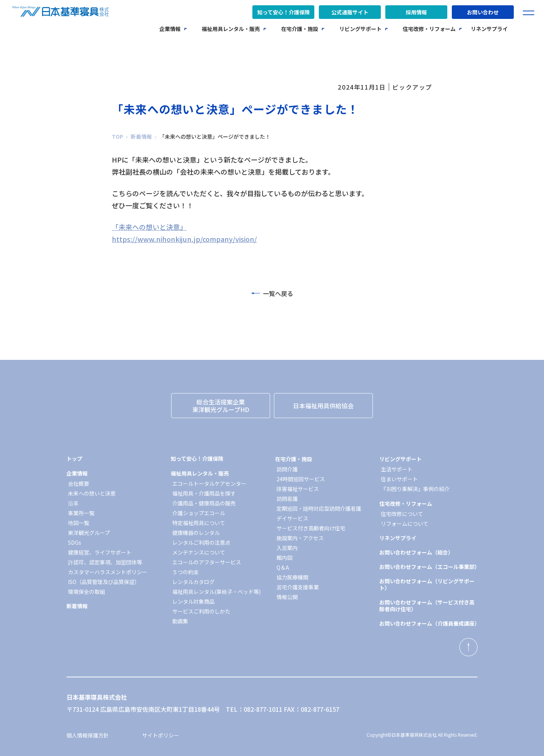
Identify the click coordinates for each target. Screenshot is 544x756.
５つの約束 (185, 572)
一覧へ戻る (272, 293)
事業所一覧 (81, 513)
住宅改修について (402, 514)
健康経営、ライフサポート (100, 552)
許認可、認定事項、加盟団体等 (105, 562)
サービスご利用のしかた (201, 611)
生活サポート (397, 469)
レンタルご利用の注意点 (201, 542)
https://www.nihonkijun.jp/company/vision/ (184, 239)
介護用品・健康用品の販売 (204, 503)
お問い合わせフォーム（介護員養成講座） (428, 623)
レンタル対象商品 (193, 601)
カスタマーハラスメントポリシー (108, 572)
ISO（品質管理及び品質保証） (104, 582)
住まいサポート (399, 479)
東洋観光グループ (89, 533)
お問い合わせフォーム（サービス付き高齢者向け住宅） (427, 606)
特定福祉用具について (199, 523)
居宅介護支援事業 (298, 587)
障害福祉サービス (298, 489)
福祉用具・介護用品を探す (204, 493)
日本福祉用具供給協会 (323, 406)
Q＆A (283, 567)
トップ (74, 459)
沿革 (73, 503)
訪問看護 (287, 499)
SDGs (75, 542)
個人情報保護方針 (88, 735)
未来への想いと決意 (92, 493)
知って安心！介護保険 (284, 12)
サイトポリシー (161, 735)
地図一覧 (79, 523)
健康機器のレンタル (196, 533)
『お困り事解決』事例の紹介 (415, 489)
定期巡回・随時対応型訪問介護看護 (319, 508)
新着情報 (141, 136)
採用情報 (416, 12)
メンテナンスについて (199, 552)
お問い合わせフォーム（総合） (416, 552)
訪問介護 (287, 469)
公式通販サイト (350, 12)
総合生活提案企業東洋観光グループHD (221, 406)
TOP (117, 136)
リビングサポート (360, 29)
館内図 (284, 558)
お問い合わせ (483, 12)
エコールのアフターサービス (207, 562)
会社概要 (79, 483)
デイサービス (292, 518)
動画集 (180, 621)
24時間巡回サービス (301, 479)
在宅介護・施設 (300, 29)
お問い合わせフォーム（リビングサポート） (427, 584)
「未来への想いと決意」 (149, 227)
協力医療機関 (292, 577)
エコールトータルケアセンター (209, 483)
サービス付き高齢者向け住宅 (311, 528)
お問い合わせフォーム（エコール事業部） (428, 567)
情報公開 (287, 597)
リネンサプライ (489, 29)
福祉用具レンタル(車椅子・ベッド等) (216, 592)
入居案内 (287, 548)
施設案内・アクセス (300, 538)
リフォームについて (405, 524)
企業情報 (170, 29)
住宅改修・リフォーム (429, 29)
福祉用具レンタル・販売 (231, 29)
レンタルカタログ (193, 582)
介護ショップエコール (199, 513)
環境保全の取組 (87, 592)
